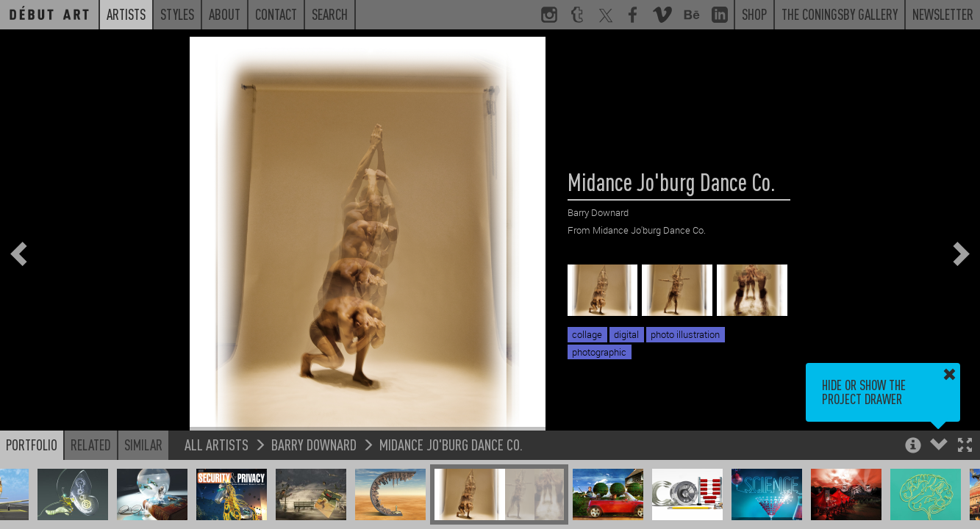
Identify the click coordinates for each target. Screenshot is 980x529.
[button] (965, 446)
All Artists (217, 444)
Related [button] (91, 445)
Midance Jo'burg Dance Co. (451, 444)
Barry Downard (314, 444)
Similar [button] (143, 445)
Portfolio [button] (32, 445)
